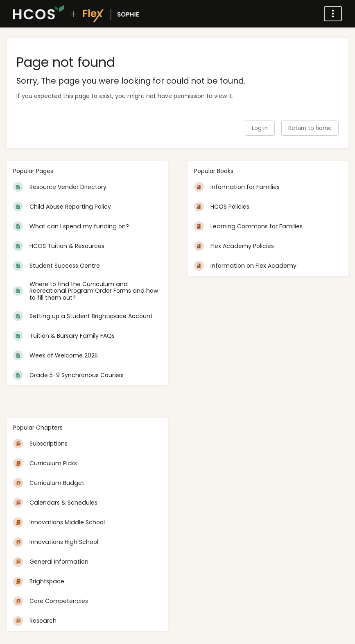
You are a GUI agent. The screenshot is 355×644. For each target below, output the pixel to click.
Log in (260, 128)
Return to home (310, 128)
